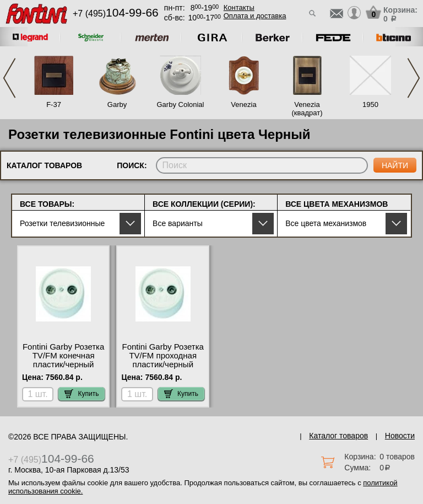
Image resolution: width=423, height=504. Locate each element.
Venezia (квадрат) (307, 109)
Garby (117, 104)
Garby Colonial (181, 104)
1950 (370, 104)
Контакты (239, 7)
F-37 (54, 104)
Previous (9, 78)
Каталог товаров (338, 436)
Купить (82, 394)
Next (414, 78)
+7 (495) (116, 14)
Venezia (243, 104)
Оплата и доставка (255, 16)
